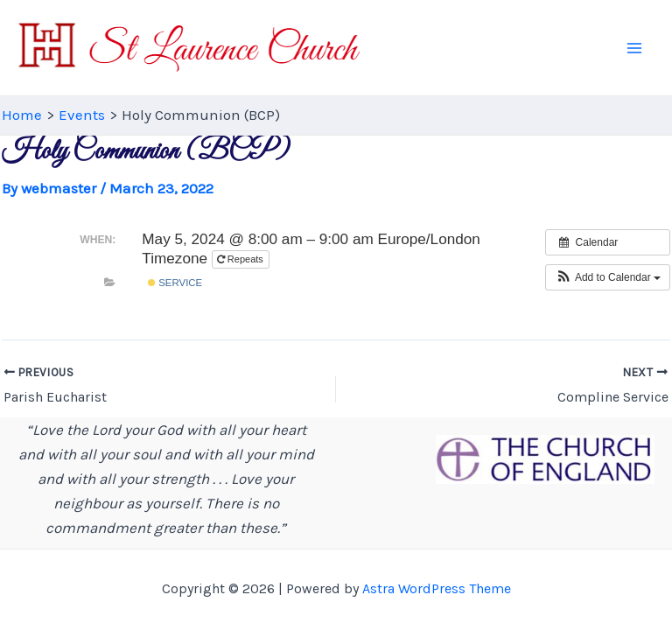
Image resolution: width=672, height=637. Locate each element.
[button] (608, 277)
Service (175, 283)
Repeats (241, 259)
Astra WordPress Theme (437, 588)
